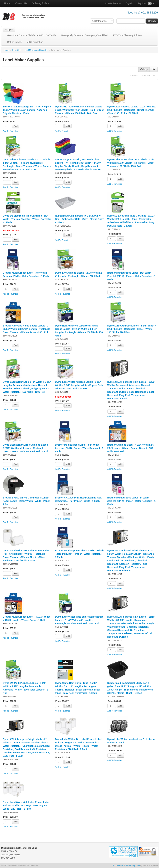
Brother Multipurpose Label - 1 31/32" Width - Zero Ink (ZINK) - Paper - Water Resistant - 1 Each (79, 554)
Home (7, 3)
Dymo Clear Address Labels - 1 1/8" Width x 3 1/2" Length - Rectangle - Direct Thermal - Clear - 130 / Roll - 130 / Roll (131, 110)
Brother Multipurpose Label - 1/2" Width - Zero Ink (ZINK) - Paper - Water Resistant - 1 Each (131, 276)
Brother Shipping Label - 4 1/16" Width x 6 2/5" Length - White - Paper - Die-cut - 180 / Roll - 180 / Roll (131, 448)
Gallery (144, 69)
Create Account (113, 3)
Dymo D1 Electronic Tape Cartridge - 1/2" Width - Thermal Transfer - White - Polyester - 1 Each (27, 219)
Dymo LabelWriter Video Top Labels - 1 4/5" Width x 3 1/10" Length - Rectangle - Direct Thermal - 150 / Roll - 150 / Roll (131, 163)
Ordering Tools (41, 3)
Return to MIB (14, 42)
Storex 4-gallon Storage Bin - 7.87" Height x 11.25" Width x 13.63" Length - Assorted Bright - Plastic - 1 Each (27, 110)
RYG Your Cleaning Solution (127, 35)
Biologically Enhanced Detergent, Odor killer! (84, 35)
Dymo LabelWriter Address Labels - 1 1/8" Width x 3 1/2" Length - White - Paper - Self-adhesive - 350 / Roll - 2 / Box (79, 385)
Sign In (130, 3)
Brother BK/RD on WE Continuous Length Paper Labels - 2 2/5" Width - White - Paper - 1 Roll (27, 501)
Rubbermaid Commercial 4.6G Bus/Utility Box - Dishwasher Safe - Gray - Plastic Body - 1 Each (79, 219)
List (154, 69)
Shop (9, 30)
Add (16, 126)
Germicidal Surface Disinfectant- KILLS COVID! (32, 35)
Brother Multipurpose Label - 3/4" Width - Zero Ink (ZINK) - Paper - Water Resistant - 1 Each (79, 448)
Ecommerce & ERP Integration (126, 865)
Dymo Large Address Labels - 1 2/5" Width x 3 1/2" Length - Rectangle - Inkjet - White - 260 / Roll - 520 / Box (132, 329)
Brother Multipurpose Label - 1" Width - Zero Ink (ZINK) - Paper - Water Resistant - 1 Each (131, 501)
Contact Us (21, 3)
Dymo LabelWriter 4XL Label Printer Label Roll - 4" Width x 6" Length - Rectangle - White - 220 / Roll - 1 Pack (26, 805)
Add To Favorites (10, 131)
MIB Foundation (35, 42)
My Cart (146, 4)
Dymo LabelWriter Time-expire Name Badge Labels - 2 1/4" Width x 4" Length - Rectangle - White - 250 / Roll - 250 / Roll (79, 620)
